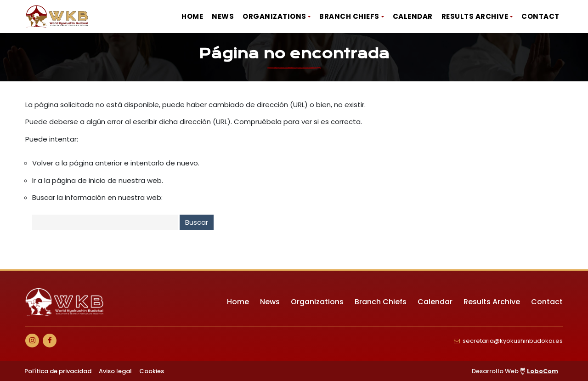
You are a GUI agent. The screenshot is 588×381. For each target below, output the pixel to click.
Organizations (274, 16)
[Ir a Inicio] (57, 17)
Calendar (413, 16)
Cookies (152, 371)
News (223, 16)
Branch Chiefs (349, 16)
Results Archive (475, 16)
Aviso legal (115, 371)
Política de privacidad (58, 371)
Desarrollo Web (515, 371)
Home (192, 16)
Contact (540, 16)
